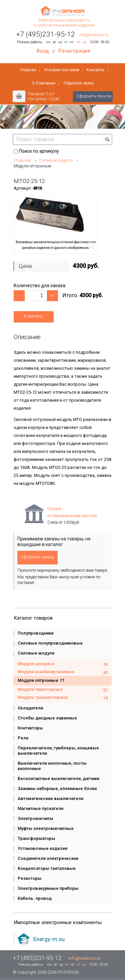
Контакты (95, 70)
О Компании (43, 83)
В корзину (33, 316)
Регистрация (74, 51)
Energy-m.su (49, 939)
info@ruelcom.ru (94, 35)
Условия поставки (62, 70)
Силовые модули (56, 160)
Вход (43, 51)
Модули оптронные (32, 166)
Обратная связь (78, 83)
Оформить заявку (37, 557)
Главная (28, 70)
